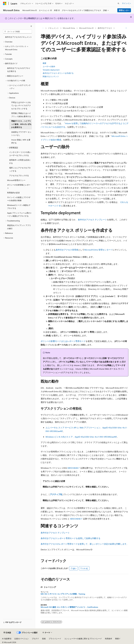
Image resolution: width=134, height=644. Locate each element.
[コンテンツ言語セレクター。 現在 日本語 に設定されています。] (7, 633)
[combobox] (17, 32)
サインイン (126, 3)
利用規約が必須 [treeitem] (13, 193)
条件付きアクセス (105, 28)
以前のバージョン (22, 639)
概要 (44, 63)
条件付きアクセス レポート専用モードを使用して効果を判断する (71, 538)
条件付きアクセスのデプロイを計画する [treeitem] (19, 70)
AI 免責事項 (7, 639)
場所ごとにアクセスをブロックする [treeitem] (20, 169)
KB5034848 (73, 468)
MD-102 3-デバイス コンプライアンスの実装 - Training (63, 594)
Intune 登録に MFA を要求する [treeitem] (21, 141)
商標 (117, 639)
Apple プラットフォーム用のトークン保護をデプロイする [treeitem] (19, 214)
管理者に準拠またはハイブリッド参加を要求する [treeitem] (21, 115)
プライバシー (54, 639)
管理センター (124, 10)
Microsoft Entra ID (86, 28)
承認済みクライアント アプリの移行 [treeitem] (19, 227)
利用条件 (109, 639)
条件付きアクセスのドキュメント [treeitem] (18, 37)
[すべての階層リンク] (43, 28)
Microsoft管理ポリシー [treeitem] (16, 180)
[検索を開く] (118, 3)
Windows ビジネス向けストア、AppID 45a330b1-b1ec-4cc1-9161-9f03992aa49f (81, 437)
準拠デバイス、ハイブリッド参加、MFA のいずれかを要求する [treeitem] (21, 124)
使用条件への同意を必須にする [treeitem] (20, 162)
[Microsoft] (5, 3)
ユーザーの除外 (49, 66)
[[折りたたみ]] (31, 26)
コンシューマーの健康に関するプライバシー (82, 639)
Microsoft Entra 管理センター (97, 250)
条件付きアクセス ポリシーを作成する (58, 73)
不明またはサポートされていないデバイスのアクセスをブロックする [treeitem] (21, 105)
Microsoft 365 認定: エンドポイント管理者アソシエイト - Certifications (69, 607)
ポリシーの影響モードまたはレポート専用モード (63, 341)
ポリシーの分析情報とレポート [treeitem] (19, 186)
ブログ (34, 639)
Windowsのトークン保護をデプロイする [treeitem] (19, 207)
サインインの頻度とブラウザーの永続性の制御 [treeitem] (19, 199)
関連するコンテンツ (51, 76)
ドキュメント (53, 28)
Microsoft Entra (69, 28)
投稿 (44, 639)
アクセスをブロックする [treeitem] (19, 175)
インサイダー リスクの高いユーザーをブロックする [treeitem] (20, 154)
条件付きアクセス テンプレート (92, 220)
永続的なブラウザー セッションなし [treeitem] (21, 134)
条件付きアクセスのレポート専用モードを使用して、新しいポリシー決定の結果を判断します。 (85, 544)
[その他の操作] (126, 28)
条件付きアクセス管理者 (67, 250)
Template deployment (51, 70)
